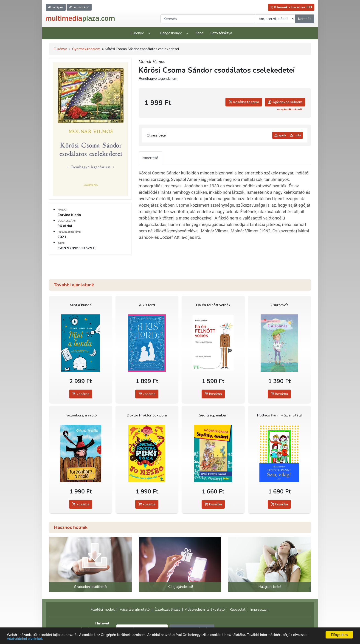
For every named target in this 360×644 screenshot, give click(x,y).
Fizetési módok (103, 610)
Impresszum (260, 610)
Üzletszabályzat (167, 610)
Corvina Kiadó (69, 215)
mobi (295, 135)
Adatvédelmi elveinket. (25, 639)
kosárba (81, 394)
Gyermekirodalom (86, 49)
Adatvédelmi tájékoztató (205, 610)
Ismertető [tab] (150, 158)
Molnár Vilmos (152, 62)
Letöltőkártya (221, 33)
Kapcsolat (238, 610)
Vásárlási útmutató (135, 610)
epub (280, 135)
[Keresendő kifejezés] (208, 19)
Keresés (305, 19)
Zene (199, 33)
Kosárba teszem (244, 102)
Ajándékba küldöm (285, 102)
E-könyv (137, 33)
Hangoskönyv (171, 33)
